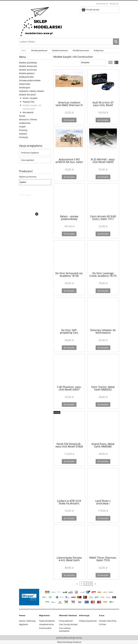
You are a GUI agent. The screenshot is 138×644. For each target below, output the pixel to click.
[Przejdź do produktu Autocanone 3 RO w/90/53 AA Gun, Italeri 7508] (69, 142)
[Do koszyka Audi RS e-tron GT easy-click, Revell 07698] (103, 120)
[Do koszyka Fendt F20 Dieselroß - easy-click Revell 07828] (69, 461)
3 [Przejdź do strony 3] (91, 584)
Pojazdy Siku (29, 102)
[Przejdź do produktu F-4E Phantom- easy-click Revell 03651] (69, 370)
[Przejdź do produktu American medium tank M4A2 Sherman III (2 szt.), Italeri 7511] (69, 85)
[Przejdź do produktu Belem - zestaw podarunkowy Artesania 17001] (69, 199)
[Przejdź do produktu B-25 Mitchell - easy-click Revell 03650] (103, 142)
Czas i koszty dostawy (68, 624)
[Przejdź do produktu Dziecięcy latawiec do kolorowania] (103, 313)
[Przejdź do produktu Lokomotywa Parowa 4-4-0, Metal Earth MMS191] (69, 540)
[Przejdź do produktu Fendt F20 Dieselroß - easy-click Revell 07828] (69, 426)
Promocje (24, 137)
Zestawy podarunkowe (30, 80)
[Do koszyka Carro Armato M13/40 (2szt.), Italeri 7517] (103, 234)
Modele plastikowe (28, 63)
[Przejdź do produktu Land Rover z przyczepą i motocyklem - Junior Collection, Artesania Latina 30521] (103, 483)
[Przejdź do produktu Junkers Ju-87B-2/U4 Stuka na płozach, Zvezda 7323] (69, 483)
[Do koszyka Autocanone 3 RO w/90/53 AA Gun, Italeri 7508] (69, 177)
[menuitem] (24, 51)
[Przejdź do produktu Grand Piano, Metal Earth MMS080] (103, 426)
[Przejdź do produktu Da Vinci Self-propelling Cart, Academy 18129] (69, 313)
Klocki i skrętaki (30, 98)
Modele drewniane (28, 66)
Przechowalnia (45, 628)
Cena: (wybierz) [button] (28, 160)
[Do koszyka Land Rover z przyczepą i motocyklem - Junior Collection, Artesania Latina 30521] (103, 518)
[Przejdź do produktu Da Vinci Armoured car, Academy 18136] (69, 256)
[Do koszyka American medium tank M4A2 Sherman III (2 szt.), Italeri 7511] (69, 120)
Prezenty (23, 130)
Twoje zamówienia (47, 621)
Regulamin (24, 624)
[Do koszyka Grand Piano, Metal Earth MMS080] (103, 461)
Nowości (23, 134)
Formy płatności (66, 621)
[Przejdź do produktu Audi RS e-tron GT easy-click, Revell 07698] (103, 85)
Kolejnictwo (25, 84)
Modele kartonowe (28, 70)
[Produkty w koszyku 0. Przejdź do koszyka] (91, 10)
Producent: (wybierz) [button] (30, 153)
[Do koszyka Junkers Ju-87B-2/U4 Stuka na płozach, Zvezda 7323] (69, 518)
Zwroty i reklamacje (27, 621)
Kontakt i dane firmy (108, 621)
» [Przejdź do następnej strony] (95, 584)
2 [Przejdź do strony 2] (86, 584)
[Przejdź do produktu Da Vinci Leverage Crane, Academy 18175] (103, 256)
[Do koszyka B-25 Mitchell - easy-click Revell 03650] (103, 177)
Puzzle (22, 116)
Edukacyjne (25, 87)
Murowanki (28, 112)
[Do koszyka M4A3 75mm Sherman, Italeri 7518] (103, 575)
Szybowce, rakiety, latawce (32, 91)
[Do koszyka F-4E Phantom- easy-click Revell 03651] (69, 405)
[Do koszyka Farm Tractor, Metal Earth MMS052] (103, 405)
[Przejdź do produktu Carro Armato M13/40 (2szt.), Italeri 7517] (103, 199)
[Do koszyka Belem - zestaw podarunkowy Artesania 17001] (69, 234)
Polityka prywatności (88, 621)
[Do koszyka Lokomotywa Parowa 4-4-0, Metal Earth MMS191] (69, 575)
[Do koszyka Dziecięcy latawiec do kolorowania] (103, 348)
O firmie (102, 624)
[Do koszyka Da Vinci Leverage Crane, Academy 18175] (103, 291)
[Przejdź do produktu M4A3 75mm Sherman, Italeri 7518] (103, 540)
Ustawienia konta (46, 624)
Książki (22, 127)
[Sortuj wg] (93, 63)
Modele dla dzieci (28, 95)
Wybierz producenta (28, 177)
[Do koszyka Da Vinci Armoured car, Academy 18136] (69, 291)
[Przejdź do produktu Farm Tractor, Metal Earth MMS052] (103, 370)
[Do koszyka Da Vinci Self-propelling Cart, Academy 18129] (69, 348)
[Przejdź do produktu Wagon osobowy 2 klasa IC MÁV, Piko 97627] (35, 227)
